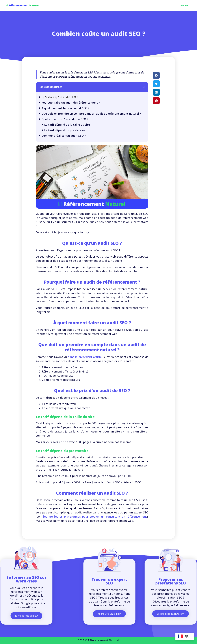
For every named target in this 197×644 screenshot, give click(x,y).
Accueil (184, 5)
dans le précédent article (85, 357)
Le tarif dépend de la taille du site (67, 125)
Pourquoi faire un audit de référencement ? (71, 103)
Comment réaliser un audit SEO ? (64, 136)
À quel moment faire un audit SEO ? (65, 108)
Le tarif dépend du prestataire (65, 130)
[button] (144, 87)
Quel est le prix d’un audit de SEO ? (65, 119)
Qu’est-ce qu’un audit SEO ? (60, 97)
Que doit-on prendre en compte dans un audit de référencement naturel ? (91, 114)
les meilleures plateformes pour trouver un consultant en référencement (95, 517)
